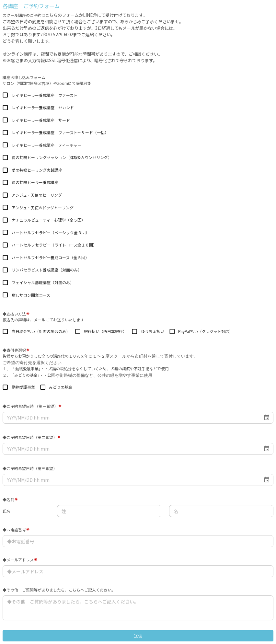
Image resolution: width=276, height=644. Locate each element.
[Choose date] (267, 418)
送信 (138, 636)
